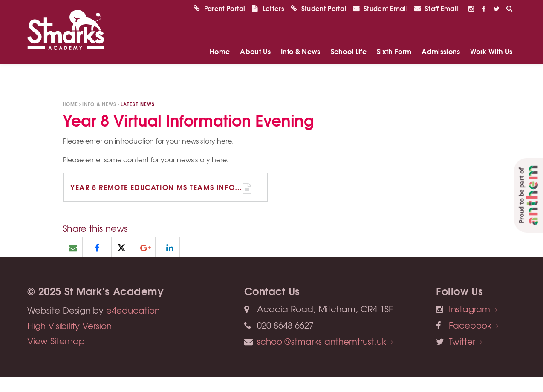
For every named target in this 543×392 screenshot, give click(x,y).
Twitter (462, 341)
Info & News (99, 104)
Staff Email (436, 23)
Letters (268, 23)
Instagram (469, 309)
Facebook (470, 325)
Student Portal (319, 23)
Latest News (138, 104)
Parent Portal (220, 23)
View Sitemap (56, 341)
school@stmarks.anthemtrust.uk (322, 341)
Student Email (380, 23)
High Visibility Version (69, 325)
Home (70, 104)
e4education (133, 310)
